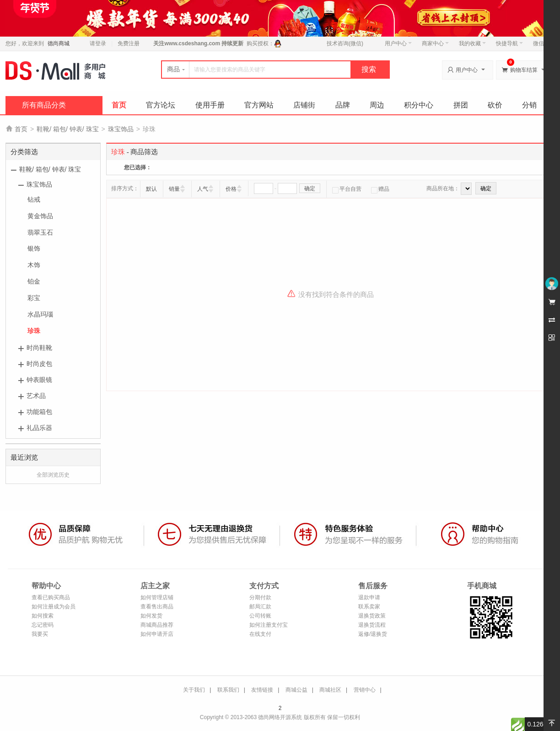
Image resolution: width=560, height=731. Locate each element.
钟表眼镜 (39, 380)
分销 (529, 105)
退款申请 (369, 597)
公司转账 (260, 616)
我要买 (40, 634)
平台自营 (347, 189)
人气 (203, 189)
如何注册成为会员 (54, 607)
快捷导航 (509, 43)
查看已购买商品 (51, 597)
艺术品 (36, 396)
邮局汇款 (260, 607)
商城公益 (296, 690)
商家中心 (435, 43)
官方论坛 (161, 105)
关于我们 (194, 690)
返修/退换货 (373, 634)
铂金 (34, 281)
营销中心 (365, 690)
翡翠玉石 (40, 232)
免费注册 (129, 43)
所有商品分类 (44, 105)
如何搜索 (43, 616)
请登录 (98, 43)
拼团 (461, 105)
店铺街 (304, 105)
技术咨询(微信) (345, 43)
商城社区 (330, 690)
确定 (310, 188)
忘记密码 (43, 625)
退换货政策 (372, 616)
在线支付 (260, 634)
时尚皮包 (39, 364)
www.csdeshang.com (192, 43)
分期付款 (260, 597)
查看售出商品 (157, 607)
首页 (119, 105)
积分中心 (419, 105)
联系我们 (228, 690)
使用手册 (210, 105)
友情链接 (262, 690)
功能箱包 (39, 412)
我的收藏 (472, 43)
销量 (174, 189)
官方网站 (259, 105)
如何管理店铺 (157, 597)
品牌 (343, 105)
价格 (231, 189)
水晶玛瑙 (40, 314)
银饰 (34, 248)
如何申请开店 (157, 634)
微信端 (541, 43)
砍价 (495, 105)
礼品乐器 (39, 428)
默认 (151, 189)
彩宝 (34, 298)
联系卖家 (369, 607)
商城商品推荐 (157, 625)
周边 (377, 105)
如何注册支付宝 (269, 625)
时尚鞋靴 (39, 348)
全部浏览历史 (53, 475)
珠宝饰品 (121, 129)
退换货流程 (372, 625)
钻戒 (34, 199)
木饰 (34, 265)
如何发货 (151, 616)
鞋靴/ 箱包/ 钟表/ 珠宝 (67, 129)
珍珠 (34, 331)
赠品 (380, 189)
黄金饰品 (40, 216)
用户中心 (398, 43)
